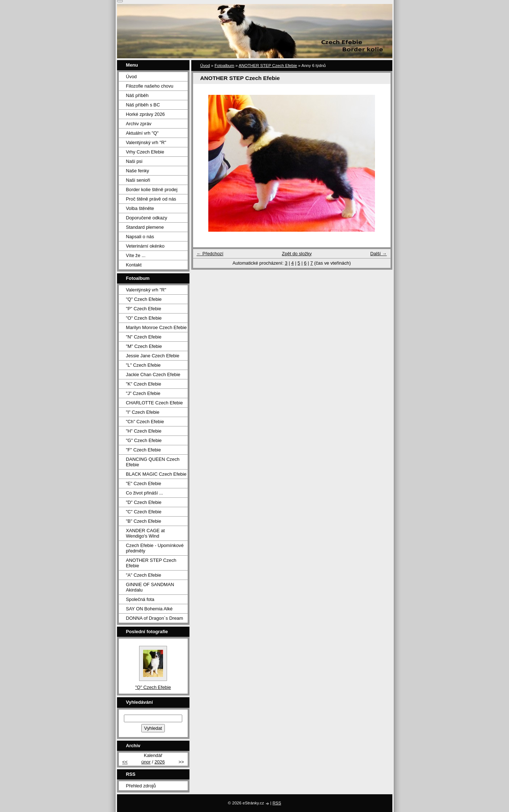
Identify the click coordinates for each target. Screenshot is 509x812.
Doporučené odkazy (147, 218)
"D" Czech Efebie (144, 502)
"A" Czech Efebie (144, 575)
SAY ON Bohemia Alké (149, 609)
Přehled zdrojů (141, 786)
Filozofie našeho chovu (150, 86)
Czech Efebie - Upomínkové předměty (155, 548)
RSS (277, 803)
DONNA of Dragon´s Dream (155, 618)
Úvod (205, 66)
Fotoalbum (224, 66)
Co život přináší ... (145, 493)
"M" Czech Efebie (144, 346)
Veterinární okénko (145, 246)
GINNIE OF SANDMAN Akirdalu (150, 587)
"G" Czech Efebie (144, 440)
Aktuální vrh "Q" (142, 133)
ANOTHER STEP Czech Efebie (268, 66)
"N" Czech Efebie (144, 337)
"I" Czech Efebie (143, 412)
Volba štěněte (140, 208)
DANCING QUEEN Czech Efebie (153, 462)
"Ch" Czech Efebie (145, 422)
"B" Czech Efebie (144, 521)
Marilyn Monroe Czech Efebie (157, 327)
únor (146, 762)
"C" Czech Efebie (144, 512)
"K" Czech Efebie (144, 384)
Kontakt (134, 265)
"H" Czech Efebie (144, 431)
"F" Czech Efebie (144, 450)
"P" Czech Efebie (144, 309)
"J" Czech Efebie (143, 393)
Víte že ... (136, 255)
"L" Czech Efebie (143, 365)
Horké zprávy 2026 (145, 114)
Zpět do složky (297, 254)
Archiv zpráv (139, 124)
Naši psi (134, 161)
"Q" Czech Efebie (144, 299)
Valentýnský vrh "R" (146, 142)
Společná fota (140, 599)
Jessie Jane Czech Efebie (153, 356)
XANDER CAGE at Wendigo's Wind (145, 533)
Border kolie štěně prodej (152, 190)
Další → (379, 254)
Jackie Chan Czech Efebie (153, 375)
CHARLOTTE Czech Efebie (155, 403)
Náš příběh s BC (143, 105)
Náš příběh (137, 95)
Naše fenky (138, 171)
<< (125, 762)
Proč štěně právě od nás (151, 199)
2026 (159, 762)
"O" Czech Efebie (144, 318)
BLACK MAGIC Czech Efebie (156, 474)
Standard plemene (145, 227)
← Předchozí (210, 254)
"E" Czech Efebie (144, 483)
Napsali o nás (140, 237)
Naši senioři (138, 180)
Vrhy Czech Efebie (145, 152)
